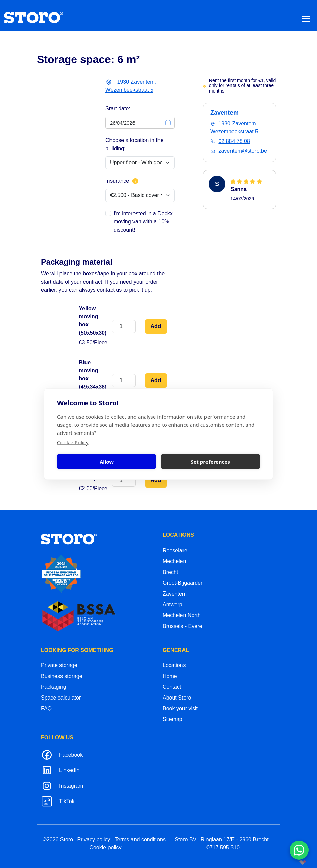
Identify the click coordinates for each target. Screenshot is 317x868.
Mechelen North (182, 615)
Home (170, 676)
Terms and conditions (140, 839)
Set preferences (210, 462)
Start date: (118, 109)
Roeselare (175, 550)
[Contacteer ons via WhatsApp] (299, 850)
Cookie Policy (73, 442)
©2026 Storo (58, 839)
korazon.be (292, 862)
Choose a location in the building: (135, 144)
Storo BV (186, 839)
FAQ (46, 708)
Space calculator (61, 698)
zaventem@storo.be (242, 151)
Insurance (122, 181)
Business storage (62, 676)
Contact (172, 687)
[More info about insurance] (135, 181)
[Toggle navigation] (306, 18)
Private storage (59, 665)
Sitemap (173, 719)
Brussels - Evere (182, 626)
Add (156, 326)
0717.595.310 (223, 848)
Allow (107, 462)
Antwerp (173, 604)
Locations (174, 665)
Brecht (170, 572)
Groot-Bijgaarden (183, 583)
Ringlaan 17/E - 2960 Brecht (235, 839)
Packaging (54, 687)
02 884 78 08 (234, 141)
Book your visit (180, 708)
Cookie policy (105, 848)
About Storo (177, 698)
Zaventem (175, 594)
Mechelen (174, 561)
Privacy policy (94, 839)
